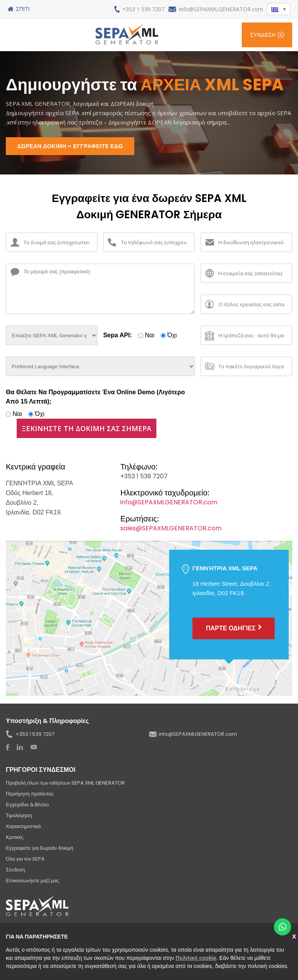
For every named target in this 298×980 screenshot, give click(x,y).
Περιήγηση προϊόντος (30, 794)
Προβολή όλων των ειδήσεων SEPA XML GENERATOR (65, 783)
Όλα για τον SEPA (25, 859)
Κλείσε (295, 936)
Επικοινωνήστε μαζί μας (32, 881)
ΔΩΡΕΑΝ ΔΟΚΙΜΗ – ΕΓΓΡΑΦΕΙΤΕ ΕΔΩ (70, 146)
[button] (279, 9)
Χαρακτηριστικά (23, 826)
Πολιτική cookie (196, 958)
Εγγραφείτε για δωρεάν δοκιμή (40, 848)
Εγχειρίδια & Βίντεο (27, 805)
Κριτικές (15, 837)
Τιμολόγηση (19, 815)
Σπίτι (23, 9)
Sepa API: (118, 335)
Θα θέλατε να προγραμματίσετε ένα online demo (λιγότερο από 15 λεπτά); (95, 397)
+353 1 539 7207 (143, 9)
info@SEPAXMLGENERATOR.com (221, 9)
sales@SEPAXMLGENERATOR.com (171, 528)
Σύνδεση (263, 35)
